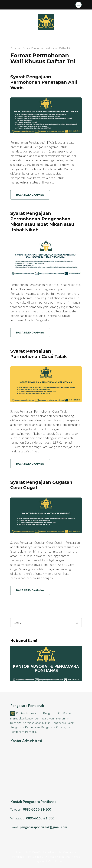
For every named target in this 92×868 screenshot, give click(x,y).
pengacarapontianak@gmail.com (43, 827)
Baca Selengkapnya (30, 195)
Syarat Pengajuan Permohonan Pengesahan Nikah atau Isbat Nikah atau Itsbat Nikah (42, 221)
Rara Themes (72, 857)
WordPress (55, 861)
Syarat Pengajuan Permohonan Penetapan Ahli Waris (44, 82)
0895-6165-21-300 (37, 809)
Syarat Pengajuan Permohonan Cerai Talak (39, 354)
